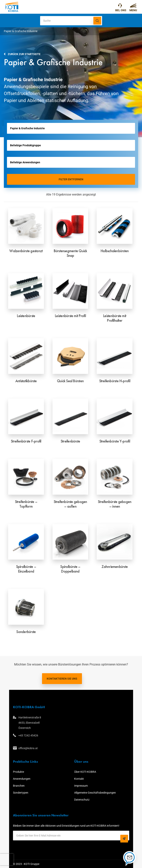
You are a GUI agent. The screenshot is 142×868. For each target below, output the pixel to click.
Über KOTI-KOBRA (85, 772)
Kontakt (79, 779)
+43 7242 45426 (120, 6)
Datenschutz (82, 800)
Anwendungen (22, 779)
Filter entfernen (71, 179)
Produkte (19, 772)
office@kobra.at (28, 748)
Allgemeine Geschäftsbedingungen (95, 793)
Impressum (81, 786)
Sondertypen (21, 793)
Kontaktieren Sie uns (62, 679)
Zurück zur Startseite (24, 54)
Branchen (19, 786)
